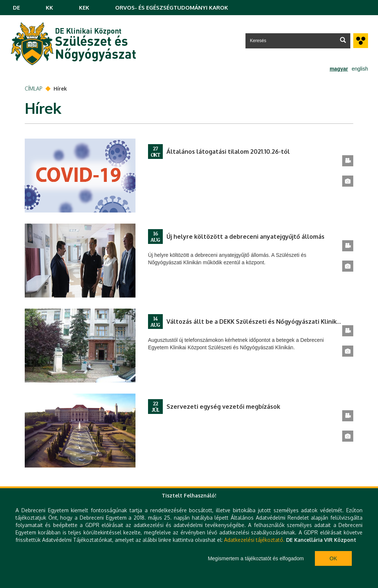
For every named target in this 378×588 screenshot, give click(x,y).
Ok (333, 558)
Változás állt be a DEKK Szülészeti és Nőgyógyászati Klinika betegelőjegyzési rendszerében (254, 322)
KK (49, 8)
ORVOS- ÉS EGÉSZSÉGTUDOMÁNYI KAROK (172, 8)
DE (16, 8)
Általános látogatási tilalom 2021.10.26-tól (228, 152)
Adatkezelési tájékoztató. (254, 540)
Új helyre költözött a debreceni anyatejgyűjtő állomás (245, 237)
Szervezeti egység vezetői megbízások (223, 407)
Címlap (34, 89)
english (360, 69)
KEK (84, 8)
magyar (339, 69)
